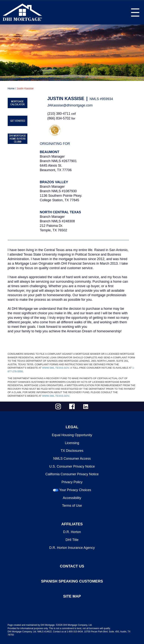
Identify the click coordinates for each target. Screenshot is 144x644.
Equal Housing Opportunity (72, 435)
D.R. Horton (72, 532)
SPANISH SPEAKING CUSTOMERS (72, 581)
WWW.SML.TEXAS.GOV (55, 368)
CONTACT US (72, 566)
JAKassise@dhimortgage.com (70, 105)
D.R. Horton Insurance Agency (72, 548)
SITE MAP (72, 596)
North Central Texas (60, 212)
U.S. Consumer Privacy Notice (72, 466)
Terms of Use (72, 506)
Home (11, 88)
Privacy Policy (72, 482)
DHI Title (72, 540)
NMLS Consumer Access (72, 459)
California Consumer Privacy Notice (72, 474)
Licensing (72, 443)
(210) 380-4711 (59, 114)
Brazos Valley (54, 182)
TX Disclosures (72, 451)
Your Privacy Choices (75, 490)
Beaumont (49, 152)
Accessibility (72, 498)
